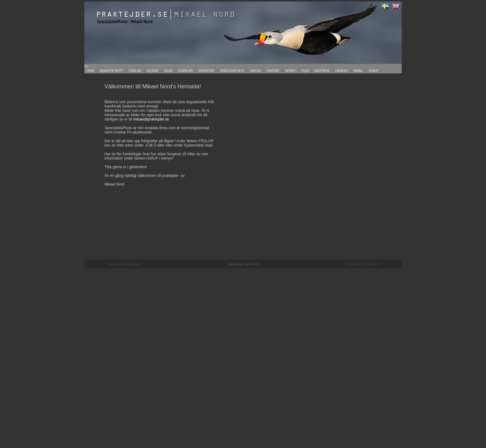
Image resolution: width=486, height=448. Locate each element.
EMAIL (358, 71)
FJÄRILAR (186, 71)
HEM (90, 71)
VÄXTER (273, 71)
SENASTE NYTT (111, 71)
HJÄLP (374, 71)
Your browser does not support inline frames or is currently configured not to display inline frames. (243, 167)
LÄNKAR (342, 71)
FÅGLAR (135, 71)
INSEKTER (206, 71)
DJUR (168, 71)
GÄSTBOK (322, 71)
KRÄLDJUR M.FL (232, 71)
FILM (305, 71)
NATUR (256, 71)
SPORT (290, 71)
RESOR (153, 71)
